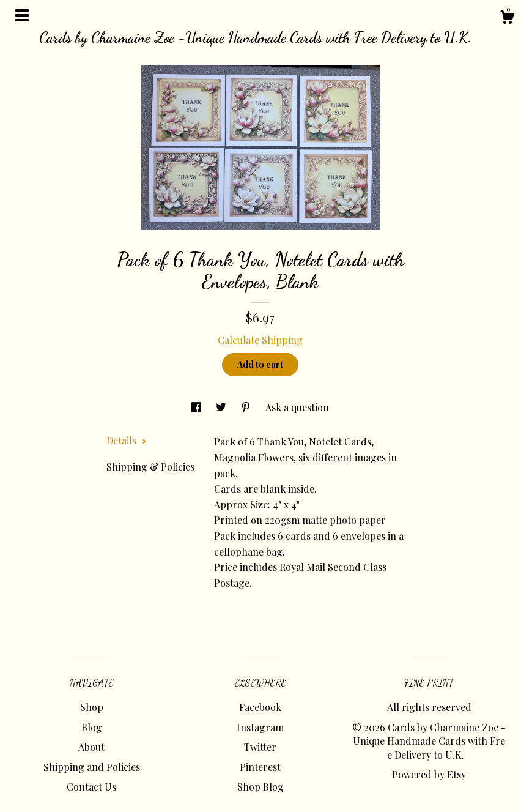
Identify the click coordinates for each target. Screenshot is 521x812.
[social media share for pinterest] (247, 407)
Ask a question (297, 407)
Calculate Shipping (260, 340)
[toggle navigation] (22, 15)
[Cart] (507, 19)
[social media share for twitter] (222, 407)
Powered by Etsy (429, 774)
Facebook (260, 707)
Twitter (260, 747)
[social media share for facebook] (198, 407)
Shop (92, 707)
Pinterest (260, 767)
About (91, 747)
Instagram (260, 727)
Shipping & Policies (150, 467)
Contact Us (91, 787)
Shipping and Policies (92, 767)
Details (127, 440)
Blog (92, 727)
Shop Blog (260, 787)
